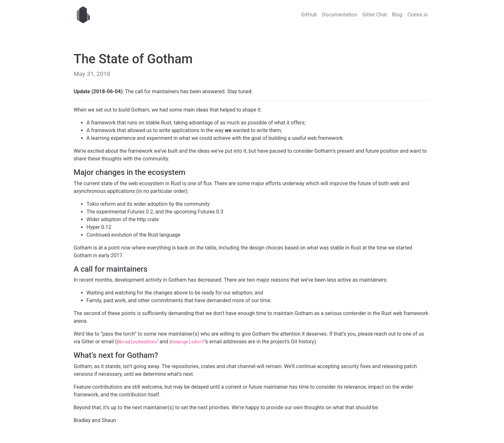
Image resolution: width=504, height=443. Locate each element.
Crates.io (418, 15)
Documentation (340, 15)
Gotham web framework (83, 15)
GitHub (309, 15)
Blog (397, 15)
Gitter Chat (374, 15)
